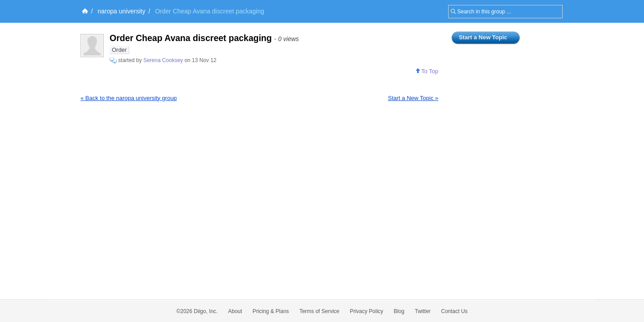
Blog (399, 311)
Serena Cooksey (163, 60)
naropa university (121, 11)
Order (119, 50)
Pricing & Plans (271, 311)
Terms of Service (319, 311)
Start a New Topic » (413, 98)
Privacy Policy (366, 311)
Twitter (423, 311)
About (235, 311)
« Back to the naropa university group (129, 98)
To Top (427, 71)
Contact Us (454, 311)
